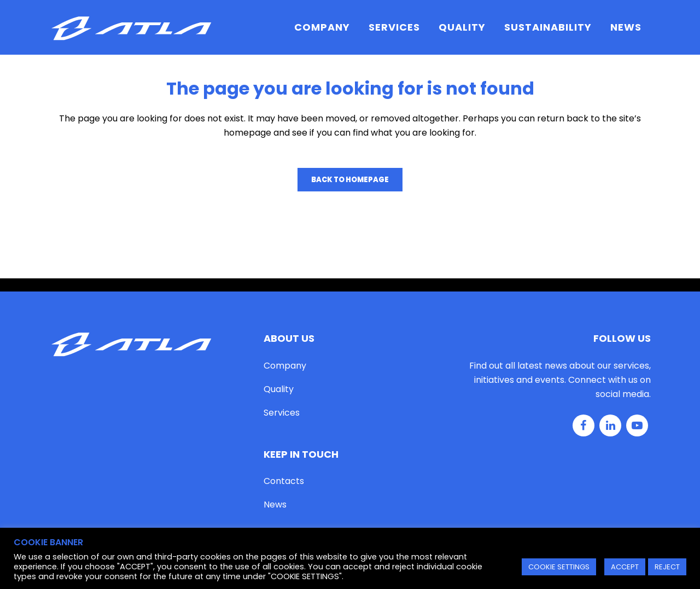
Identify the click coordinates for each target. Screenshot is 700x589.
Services (282, 413)
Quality (279, 389)
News (275, 505)
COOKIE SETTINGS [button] (559, 567)
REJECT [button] (667, 567)
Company (285, 366)
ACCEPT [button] (625, 567)
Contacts (284, 481)
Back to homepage (350, 180)
